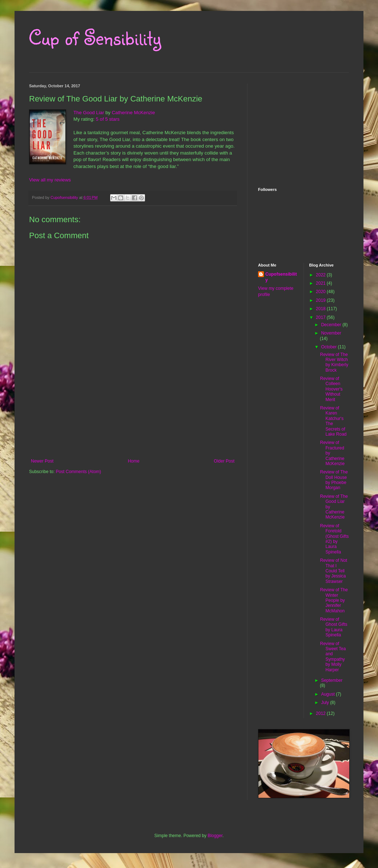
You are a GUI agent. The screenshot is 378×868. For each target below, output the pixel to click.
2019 (321, 300)
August (328, 694)
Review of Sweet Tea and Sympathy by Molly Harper (333, 657)
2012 (321, 713)
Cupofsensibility (281, 277)
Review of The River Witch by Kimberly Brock (334, 362)
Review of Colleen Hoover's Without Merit (331, 389)
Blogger (215, 836)
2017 (321, 317)
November (331, 333)
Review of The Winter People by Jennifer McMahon (334, 600)
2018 (321, 309)
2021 (321, 283)
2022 (321, 275)
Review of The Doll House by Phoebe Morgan (334, 480)
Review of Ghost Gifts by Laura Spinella (333, 627)
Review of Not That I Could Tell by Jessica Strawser (333, 571)
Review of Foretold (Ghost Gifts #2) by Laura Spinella (334, 539)
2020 (321, 292)
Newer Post (42, 461)
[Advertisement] (133, 427)
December (332, 325)
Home (134, 461)
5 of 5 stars (108, 119)
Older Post (224, 461)
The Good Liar (89, 113)
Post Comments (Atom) (78, 472)
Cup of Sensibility (95, 37)
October (329, 347)
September (332, 680)
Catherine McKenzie (134, 113)
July (325, 703)
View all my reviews (50, 180)
